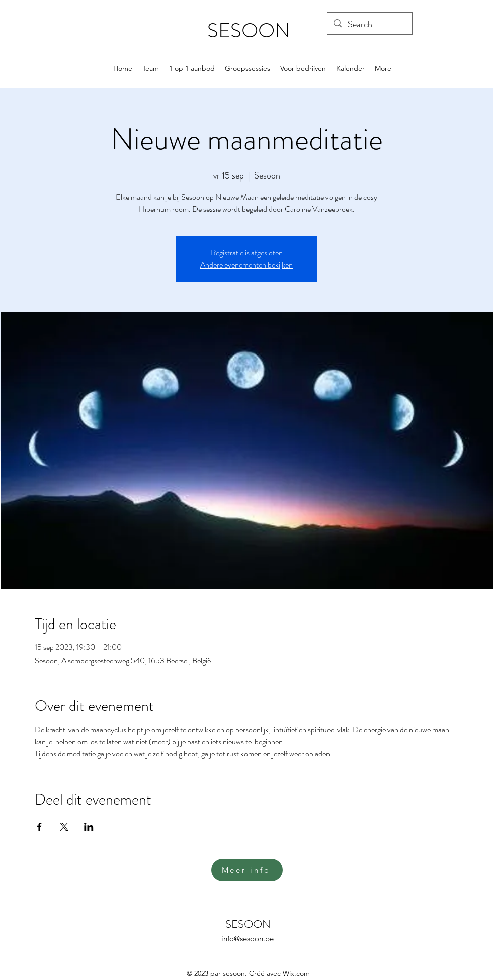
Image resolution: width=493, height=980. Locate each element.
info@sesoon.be (248, 939)
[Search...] (369, 25)
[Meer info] (247, 870)
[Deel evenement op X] (64, 827)
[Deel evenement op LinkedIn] (89, 827)
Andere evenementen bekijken (247, 265)
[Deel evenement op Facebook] (39, 827)
